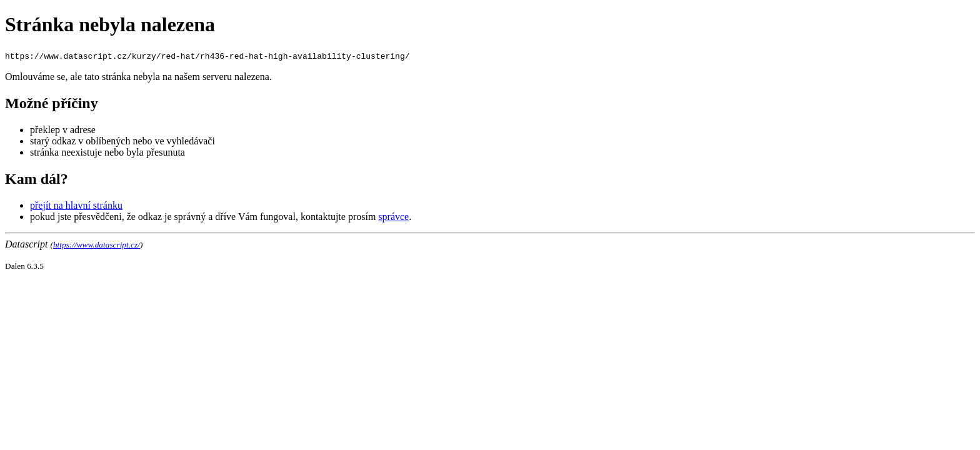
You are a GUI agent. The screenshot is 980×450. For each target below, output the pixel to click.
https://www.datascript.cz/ (97, 245)
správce (393, 217)
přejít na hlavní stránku (76, 205)
